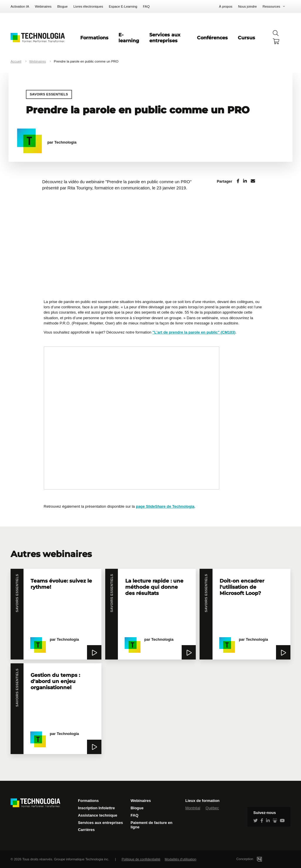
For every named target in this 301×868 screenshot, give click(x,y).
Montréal (193, 808)
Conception (256, 859)
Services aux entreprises (165, 38)
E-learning (129, 38)
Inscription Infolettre (96, 808)
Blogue (62, 6)
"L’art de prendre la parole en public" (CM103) (194, 332)
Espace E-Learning (123, 6)
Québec (212, 808)
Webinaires (43, 6)
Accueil (16, 61)
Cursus (246, 38)
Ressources (271, 6)
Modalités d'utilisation (180, 859)
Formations (94, 38)
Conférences (212, 38)
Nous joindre (248, 6)
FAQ (146, 6)
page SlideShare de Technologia (165, 506)
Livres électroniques (88, 6)
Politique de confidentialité (141, 859)
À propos (226, 6)
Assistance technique (98, 815)
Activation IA (20, 6)
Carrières (86, 830)
